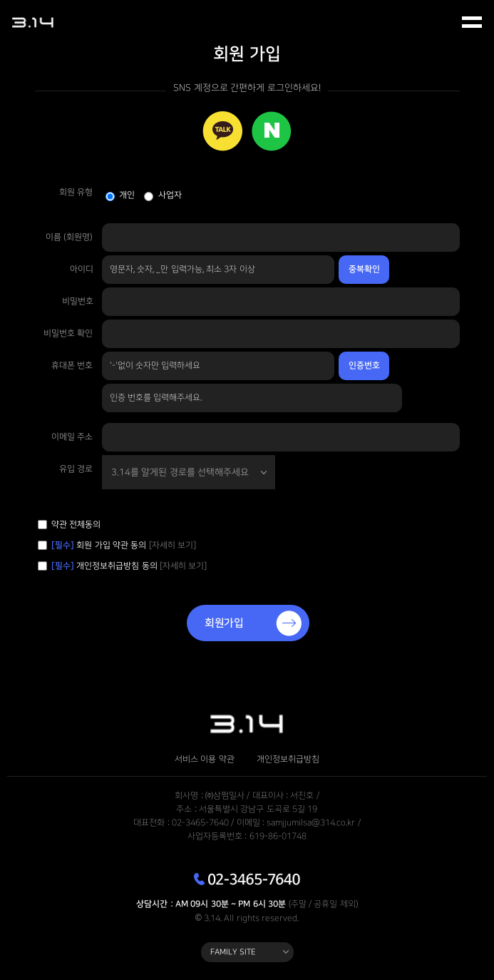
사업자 (170, 195)
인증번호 (364, 366)
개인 (127, 195)
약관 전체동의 (76, 525)
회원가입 (224, 623)
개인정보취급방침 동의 (106, 566)
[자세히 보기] (173, 545)
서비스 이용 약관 (205, 760)
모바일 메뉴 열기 (473, 23)
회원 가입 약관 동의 (124, 545)
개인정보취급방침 (288, 760)
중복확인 (364, 269)
